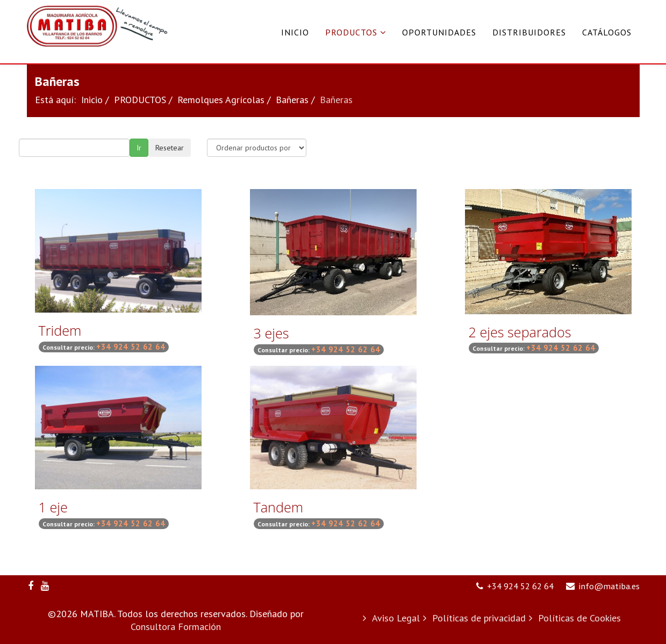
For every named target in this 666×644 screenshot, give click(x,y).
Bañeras (292, 100)
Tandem (279, 507)
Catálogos (607, 32)
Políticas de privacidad (478, 618)
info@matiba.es (609, 586)
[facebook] (31, 586)
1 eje (53, 507)
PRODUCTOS (351, 32)
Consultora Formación (176, 627)
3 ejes (271, 333)
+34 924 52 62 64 (520, 586)
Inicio (295, 32)
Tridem (60, 330)
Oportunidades (439, 32)
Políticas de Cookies (578, 618)
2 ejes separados (520, 332)
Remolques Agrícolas (221, 100)
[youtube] (45, 586)
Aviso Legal (395, 618)
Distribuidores (529, 32)
